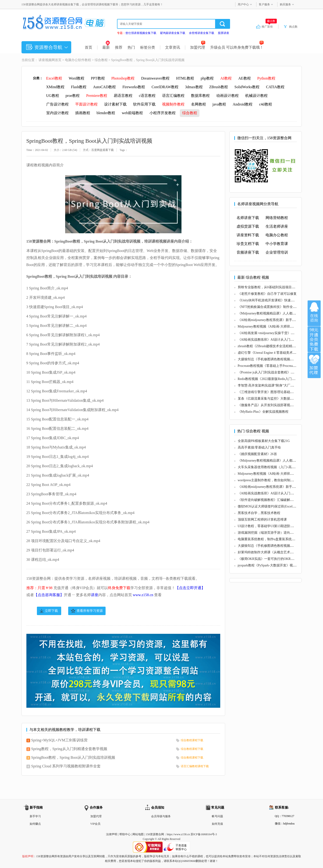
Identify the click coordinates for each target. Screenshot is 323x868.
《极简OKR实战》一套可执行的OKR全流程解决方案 (276, 559)
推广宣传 (269, 26)
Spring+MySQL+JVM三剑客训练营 (59, 740)
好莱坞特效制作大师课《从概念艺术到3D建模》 (272, 552)
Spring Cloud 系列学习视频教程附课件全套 (66, 766)
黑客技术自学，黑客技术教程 (259, 513)
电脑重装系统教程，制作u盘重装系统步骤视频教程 (275, 539)
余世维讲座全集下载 (202, 33)
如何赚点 (35, 824)
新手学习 (35, 816)
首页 (89, 47)
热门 (131, 47)
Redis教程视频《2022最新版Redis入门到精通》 (271, 379)
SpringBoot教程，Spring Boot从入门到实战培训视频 (73, 757)
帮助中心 (125, 834)
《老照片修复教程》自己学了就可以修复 (267, 294)
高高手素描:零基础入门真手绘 (259, 447)
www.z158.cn (143, 595)
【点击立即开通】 (190, 588)
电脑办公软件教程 (78, 60)
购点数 (293, 27)
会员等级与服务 (161, 816)
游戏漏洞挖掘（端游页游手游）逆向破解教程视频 (274, 533)
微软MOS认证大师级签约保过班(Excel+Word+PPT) (274, 506)
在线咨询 (314, 313)
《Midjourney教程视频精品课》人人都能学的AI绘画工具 (278, 313)
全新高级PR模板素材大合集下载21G (264, 441)
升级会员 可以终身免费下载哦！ (237, 47)
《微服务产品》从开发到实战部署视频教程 (269, 405)
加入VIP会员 (314, 339)
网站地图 (138, 834)
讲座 (95, 595)
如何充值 (217, 824)
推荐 (119, 47)
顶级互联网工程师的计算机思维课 (262, 520)
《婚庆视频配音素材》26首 (257, 454)
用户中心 (243, 4)
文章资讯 (173, 47)
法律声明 (112, 834)
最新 (106, 47)
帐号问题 (217, 816)
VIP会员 (95, 824)
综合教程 (101, 60)
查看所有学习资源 (90, 611)
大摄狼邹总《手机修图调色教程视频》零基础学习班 (275, 359)
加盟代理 (198, 47)
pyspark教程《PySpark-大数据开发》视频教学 (270, 565)
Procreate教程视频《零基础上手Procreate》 (268, 366)
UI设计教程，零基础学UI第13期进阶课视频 (269, 526)
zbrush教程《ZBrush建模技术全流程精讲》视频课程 (275, 346)
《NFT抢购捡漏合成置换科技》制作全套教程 (270, 307)
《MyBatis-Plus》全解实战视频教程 (263, 412)
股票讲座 (224, 33)
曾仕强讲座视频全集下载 (141, 33)
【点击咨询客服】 (49, 595)
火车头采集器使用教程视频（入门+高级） (268, 467)
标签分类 (148, 47)
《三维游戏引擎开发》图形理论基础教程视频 (270, 392)
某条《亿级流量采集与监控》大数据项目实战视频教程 (277, 399)
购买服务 (285, 4)
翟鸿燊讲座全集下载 (173, 33)
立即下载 (51, 611)
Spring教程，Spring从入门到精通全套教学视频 (69, 749)
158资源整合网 (155, 834)
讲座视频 (45, 60)
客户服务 (264, 4)
